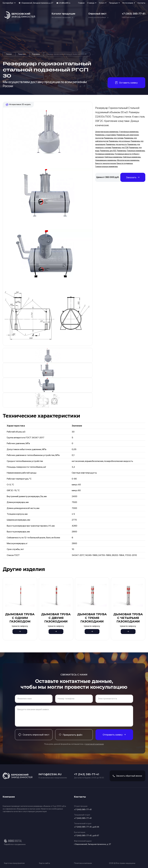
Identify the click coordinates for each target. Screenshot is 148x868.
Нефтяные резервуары (113, 157)
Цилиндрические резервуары (107, 132)
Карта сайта (44, 863)
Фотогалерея (128, 3)
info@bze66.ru (65, 3)
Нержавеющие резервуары (106, 160)
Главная (81, 3)
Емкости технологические (106, 163)
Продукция (113, 3)
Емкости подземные (125, 163)
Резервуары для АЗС (108, 151)
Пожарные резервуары (136, 151)
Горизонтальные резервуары (106, 166)
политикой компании (94, 744)
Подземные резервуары (105, 154)
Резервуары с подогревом (106, 135)
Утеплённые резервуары (129, 132)
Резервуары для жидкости (116, 144)
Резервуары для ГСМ (120, 148)
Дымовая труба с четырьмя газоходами (128, 618)
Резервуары (36, 54)
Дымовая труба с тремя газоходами (92, 618)
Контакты (141, 3)
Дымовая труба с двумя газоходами (56, 618)
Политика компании (83, 863)
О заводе (91, 3)
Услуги (102, 3)
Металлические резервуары (128, 160)
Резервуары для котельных (119, 141)
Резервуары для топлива (114, 138)
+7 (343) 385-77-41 (134, 14)
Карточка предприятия (14, 863)
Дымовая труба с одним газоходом (20, 618)
